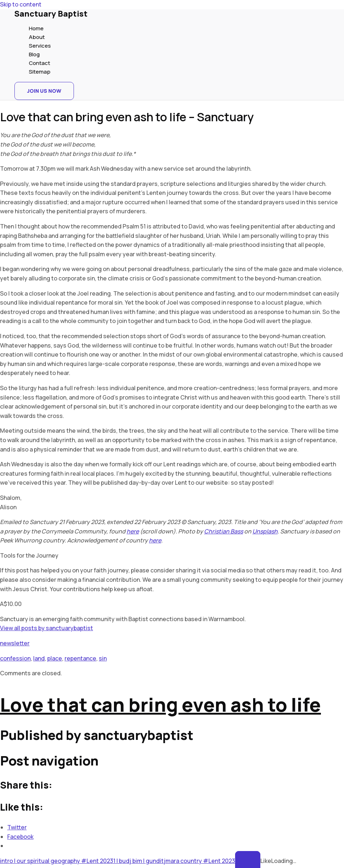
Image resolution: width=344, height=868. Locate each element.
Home (36, 28)
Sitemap (40, 72)
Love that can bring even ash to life (160, 705)
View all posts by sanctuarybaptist (47, 628)
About (37, 37)
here (133, 531)
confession (15, 658)
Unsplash (265, 531)
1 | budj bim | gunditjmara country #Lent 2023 (174, 861)
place (55, 658)
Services (40, 46)
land (39, 658)
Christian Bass (224, 531)
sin (103, 658)
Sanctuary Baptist (51, 14)
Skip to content (21, 4)
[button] (44, 91)
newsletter (15, 643)
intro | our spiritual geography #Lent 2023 (57, 861)
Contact (39, 63)
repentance (80, 658)
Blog (34, 54)
